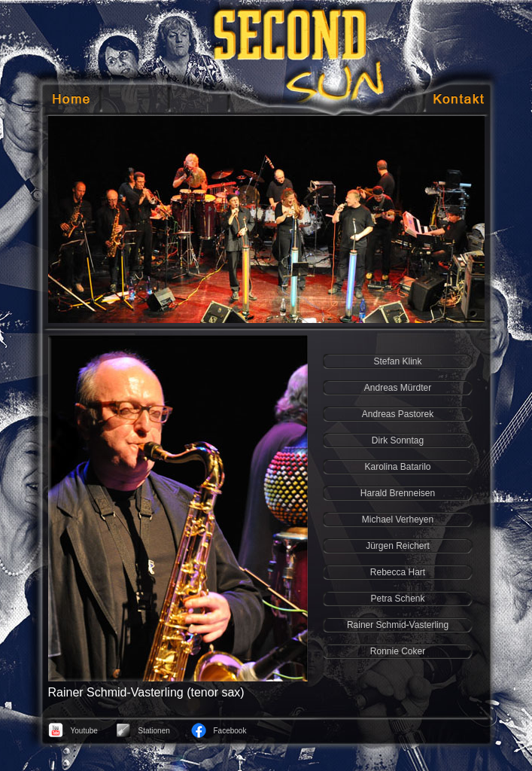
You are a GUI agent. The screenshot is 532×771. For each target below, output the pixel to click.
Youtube (84, 731)
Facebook (230, 731)
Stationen (154, 731)
